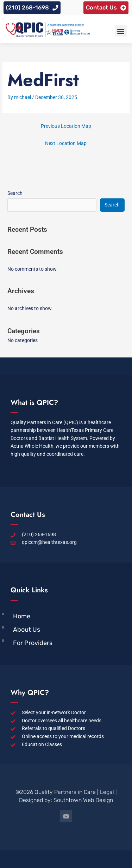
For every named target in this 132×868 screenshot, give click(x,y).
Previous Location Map (66, 126)
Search (15, 193)
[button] (121, 31)
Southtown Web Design (83, 800)
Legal (107, 792)
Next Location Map (66, 143)
